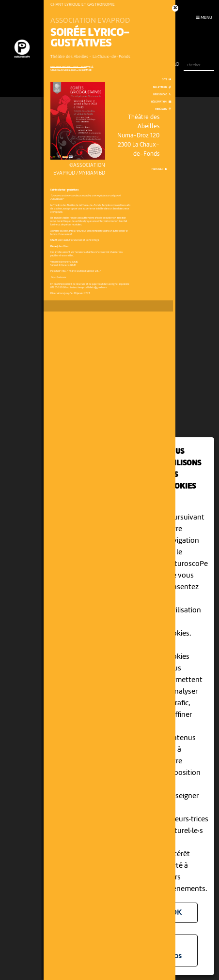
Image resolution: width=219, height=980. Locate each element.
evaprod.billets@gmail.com (93, 288)
